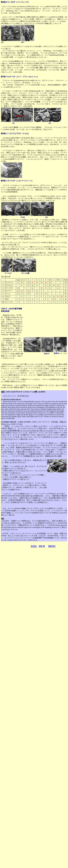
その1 (34, 546)
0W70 (42, 546)
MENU (52, 546)
